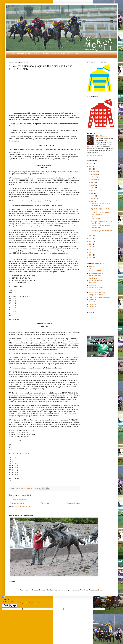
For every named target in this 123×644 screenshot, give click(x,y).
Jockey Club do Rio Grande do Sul (99, 297)
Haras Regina (93, 285)
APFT (91, 269)
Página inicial (45, 503)
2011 (91, 247)
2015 (91, 236)
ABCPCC (92, 266)
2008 (91, 255)
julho (93, 185)
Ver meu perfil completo (94, 155)
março (93, 196)
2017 (91, 166)
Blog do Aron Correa (95, 276)
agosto (93, 182)
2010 (91, 250)
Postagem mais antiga (73, 503)
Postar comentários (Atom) (23, 506)
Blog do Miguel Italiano (96, 281)
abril (92, 193)
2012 (91, 244)
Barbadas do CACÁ (95, 271)
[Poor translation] (13, 606)
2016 (91, 169)
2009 (91, 252)
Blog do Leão (93, 278)
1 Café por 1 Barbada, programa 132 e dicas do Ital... (102, 227)
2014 (91, 239)
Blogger (101, 590)
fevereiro (94, 199)
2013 (91, 241)
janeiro (93, 201)
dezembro (94, 172)
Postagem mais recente (17, 503)
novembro (94, 174)
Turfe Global (93, 304)
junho (93, 188)
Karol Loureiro (102, 136)
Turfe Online (93, 307)
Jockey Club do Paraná (96, 295)
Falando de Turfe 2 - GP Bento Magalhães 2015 (100, 209)
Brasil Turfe (92, 283)
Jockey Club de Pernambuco (98, 290)
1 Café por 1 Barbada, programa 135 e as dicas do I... (102, 205)
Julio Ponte (92, 299)
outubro (93, 177)
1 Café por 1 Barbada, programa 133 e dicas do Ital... (102, 218)
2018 (91, 164)
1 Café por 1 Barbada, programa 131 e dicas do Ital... (102, 231)
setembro (94, 180)
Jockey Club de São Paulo (97, 292)
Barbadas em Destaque (96, 273)
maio (93, 191)
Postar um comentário (19, 499)
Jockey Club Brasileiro (96, 288)
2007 (91, 258)
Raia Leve (92, 302)
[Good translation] (6, 606)
